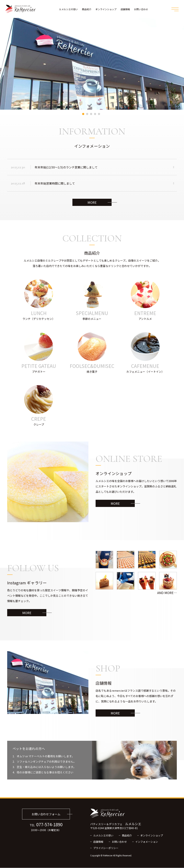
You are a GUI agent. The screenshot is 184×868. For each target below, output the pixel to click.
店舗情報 (125, 9)
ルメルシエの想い (68, 9)
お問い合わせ (141, 9)
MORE (92, 202)
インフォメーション (147, 842)
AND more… (167, 593)
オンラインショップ (106, 9)
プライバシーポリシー (106, 848)
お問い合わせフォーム (46, 814)
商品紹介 (87, 9)
